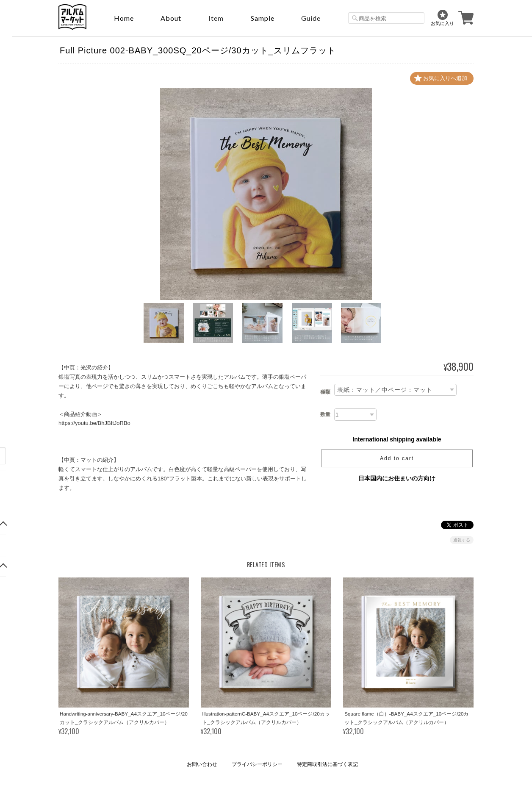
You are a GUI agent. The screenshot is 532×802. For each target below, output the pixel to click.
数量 (325, 414)
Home (124, 18)
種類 (325, 392)
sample (263, 18)
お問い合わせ (202, 764)
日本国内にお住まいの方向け (397, 478)
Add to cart (397, 458)
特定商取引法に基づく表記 (327, 764)
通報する (462, 540)
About (171, 18)
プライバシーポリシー (257, 764)
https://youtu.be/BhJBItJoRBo (94, 423)
